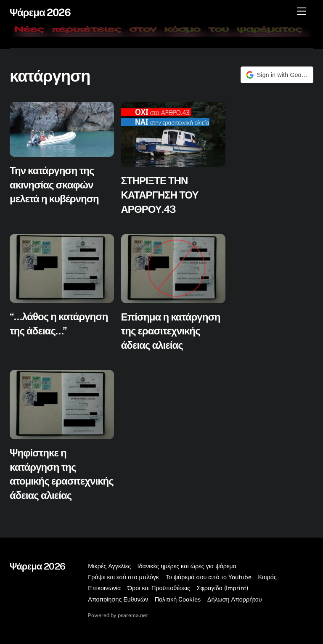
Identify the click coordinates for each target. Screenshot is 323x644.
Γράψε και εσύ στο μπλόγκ (123, 577)
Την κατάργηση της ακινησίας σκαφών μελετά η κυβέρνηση (54, 184)
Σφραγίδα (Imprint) (222, 588)
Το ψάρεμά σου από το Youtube (209, 577)
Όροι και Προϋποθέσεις (159, 588)
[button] (277, 75)
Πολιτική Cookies (178, 599)
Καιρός (267, 577)
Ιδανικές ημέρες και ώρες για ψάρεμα (187, 566)
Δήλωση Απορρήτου (235, 599)
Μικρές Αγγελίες (109, 566)
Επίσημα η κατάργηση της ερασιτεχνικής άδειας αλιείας (171, 331)
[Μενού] (302, 12)
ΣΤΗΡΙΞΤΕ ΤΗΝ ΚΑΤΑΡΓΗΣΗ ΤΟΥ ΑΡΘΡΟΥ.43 (160, 195)
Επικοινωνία (104, 588)
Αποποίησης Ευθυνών (118, 599)
